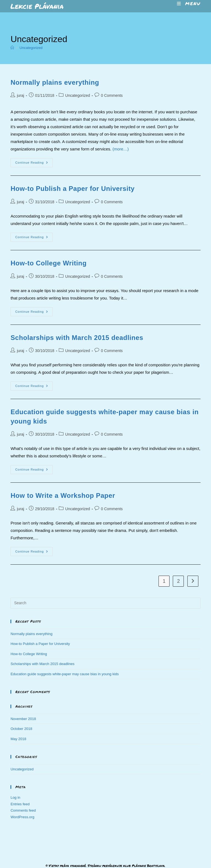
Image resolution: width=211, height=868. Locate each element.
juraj (20, 95)
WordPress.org (22, 817)
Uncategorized (31, 48)
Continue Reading (34, 164)
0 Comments (112, 95)
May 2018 (18, 739)
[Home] (12, 48)
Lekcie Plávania (37, 6)
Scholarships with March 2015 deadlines (77, 338)
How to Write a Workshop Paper (63, 495)
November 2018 (23, 719)
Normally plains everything (55, 82)
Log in (15, 797)
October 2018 (21, 729)
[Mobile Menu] (189, 3)
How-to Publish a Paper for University (73, 189)
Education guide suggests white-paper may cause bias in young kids (65, 674)
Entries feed (20, 804)
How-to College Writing (48, 263)
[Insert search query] (105, 603)
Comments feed (23, 810)
